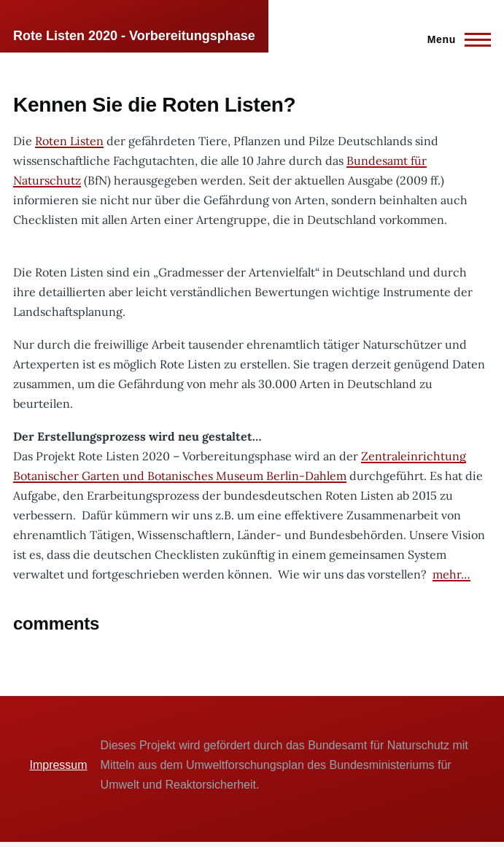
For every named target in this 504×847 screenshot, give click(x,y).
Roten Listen (69, 141)
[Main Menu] (455, 39)
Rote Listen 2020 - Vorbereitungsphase (134, 36)
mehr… (451, 574)
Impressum (58, 765)
